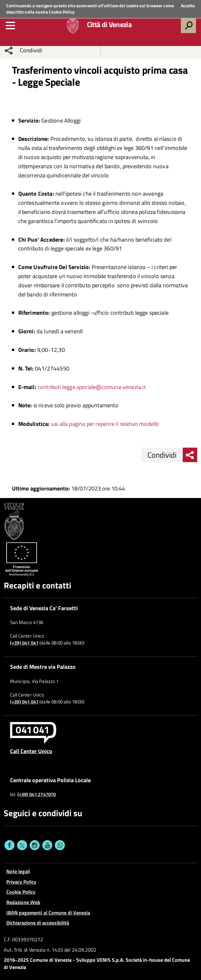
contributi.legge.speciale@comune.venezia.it (92, 387)
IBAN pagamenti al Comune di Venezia (48, 913)
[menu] (10, 26)
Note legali (18, 871)
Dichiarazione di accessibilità (38, 923)
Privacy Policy (21, 882)
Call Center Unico (31, 751)
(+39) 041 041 (24, 643)
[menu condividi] (9, 50)
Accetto (188, 6)
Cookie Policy (62, 12)
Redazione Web (23, 902)
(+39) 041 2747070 (37, 794)
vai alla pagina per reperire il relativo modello (105, 424)
